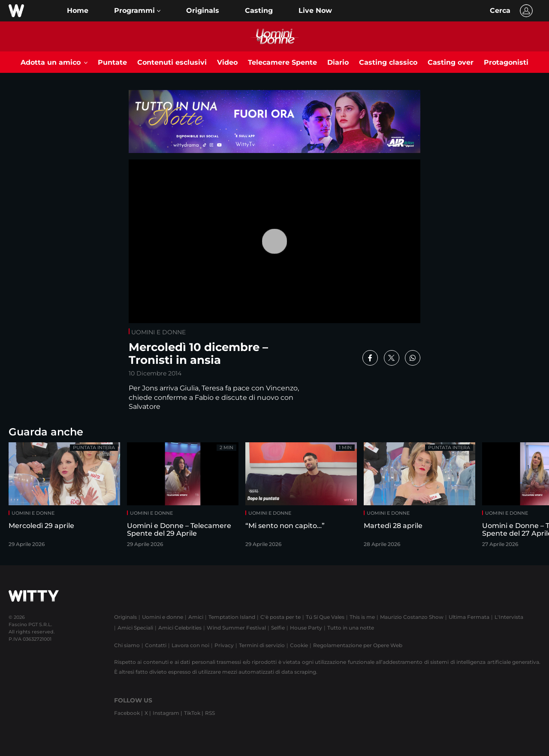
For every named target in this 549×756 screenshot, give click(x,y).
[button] (137, 11)
